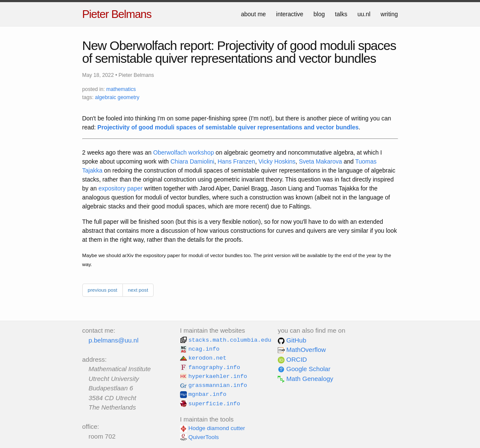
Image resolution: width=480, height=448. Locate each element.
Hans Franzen (236, 161)
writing (389, 14)
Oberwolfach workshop (183, 152)
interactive (290, 14)
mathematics (121, 89)
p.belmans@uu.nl (114, 340)
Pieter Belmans (117, 14)
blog (319, 14)
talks (341, 14)
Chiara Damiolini (193, 161)
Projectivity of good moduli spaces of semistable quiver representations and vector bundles (228, 127)
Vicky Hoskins (277, 161)
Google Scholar (304, 369)
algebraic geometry (117, 97)
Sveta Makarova (320, 161)
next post (138, 290)
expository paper (121, 188)
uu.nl (364, 14)
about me (253, 14)
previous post (103, 290)
